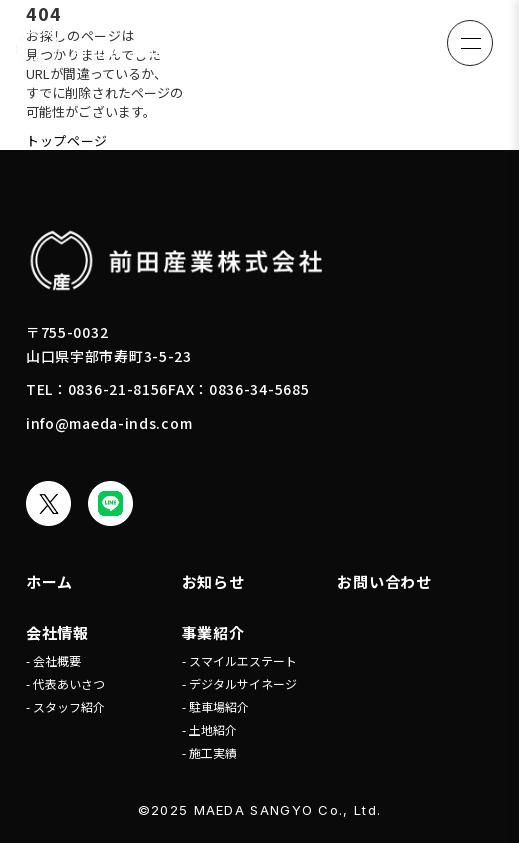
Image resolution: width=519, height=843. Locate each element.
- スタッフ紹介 (65, 706)
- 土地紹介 (209, 729)
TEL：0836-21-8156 (97, 389)
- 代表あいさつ (65, 683)
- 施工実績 (209, 752)
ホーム (49, 581)
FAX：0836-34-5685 (238, 389)
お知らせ (213, 581)
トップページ (67, 140)
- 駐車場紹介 (215, 706)
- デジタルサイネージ (239, 683)
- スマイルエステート (239, 660)
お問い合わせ (384, 581)
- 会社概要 (53, 660)
